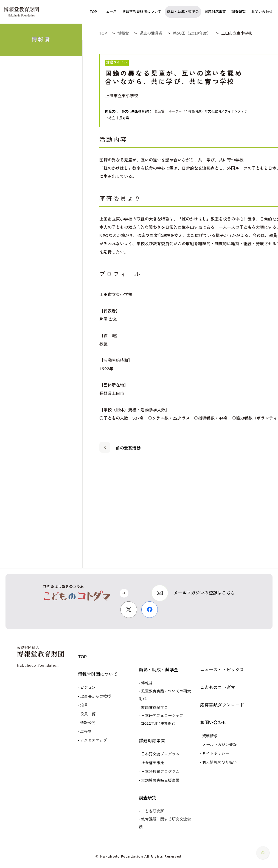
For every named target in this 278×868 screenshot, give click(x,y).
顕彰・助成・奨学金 (159, 670)
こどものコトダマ (218, 687)
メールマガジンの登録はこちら (204, 593)
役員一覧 (88, 714)
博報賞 (147, 683)
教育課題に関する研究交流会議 (165, 823)
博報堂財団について (98, 674)
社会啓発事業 (153, 763)
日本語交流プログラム (160, 754)
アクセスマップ (94, 740)
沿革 (84, 705)
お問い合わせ (213, 723)
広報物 (86, 732)
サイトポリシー (216, 754)
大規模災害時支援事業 (160, 781)
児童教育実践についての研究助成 (165, 695)
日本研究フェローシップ (161, 719)
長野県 (124, 118)
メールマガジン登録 (220, 745)
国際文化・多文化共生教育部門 (128, 111)
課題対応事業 (152, 741)
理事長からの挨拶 (96, 697)
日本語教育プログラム (160, 772)
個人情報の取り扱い (220, 762)
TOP (82, 657)
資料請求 (210, 736)
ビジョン (88, 688)
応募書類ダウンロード (222, 705)
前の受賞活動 (120, 447)
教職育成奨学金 (155, 708)
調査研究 (148, 798)
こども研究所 (153, 811)
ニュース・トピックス (222, 670)
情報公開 (88, 723)
